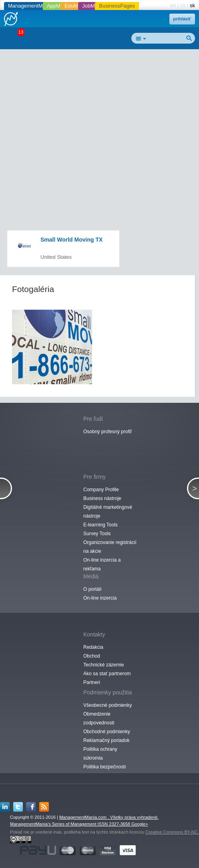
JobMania (93, 6)
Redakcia (93, 647)
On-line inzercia (100, 598)
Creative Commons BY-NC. (172, 832)
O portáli (92, 589)
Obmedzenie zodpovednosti (99, 718)
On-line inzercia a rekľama (102, 564)
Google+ (140, 824)
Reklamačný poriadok (106, 740)
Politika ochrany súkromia (100, 754)
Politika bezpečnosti (105, 767)
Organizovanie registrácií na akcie (110, 547)
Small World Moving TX (71, 240)
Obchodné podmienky (107, 732)
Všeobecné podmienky (108, 705)
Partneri (92, 682)
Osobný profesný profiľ (108, 432)
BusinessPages (117, 6)
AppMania (59, 6)
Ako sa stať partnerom (107, 674)
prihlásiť (182, 19)
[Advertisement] (103, 110)
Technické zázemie (104, 665)
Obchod (92, 656)
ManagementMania (30, 6)
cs (183, 5)
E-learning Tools (101, 525)
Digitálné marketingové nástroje (108, 512)
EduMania (76, 6)
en (173, 5)
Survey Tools (97, 534)
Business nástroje (102, 498)
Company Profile (101, 490)
